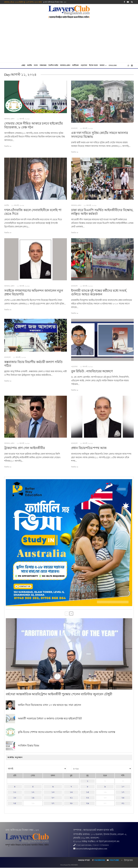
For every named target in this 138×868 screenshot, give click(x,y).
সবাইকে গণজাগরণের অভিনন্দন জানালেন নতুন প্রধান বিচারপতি (34, 292)
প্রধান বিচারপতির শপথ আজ (89, 448)
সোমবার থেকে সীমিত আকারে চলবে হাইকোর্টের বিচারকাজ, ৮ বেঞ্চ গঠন (34, 125)
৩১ (123, 803)
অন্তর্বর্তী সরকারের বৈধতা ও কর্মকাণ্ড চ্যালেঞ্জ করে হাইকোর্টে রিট (50, 720)
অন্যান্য (102, 65)
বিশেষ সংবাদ (93, 65)
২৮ (71, 803)
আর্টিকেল (75, 65)
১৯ (33, 798)
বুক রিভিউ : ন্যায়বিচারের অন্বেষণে (92, 371)
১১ (15, 792)
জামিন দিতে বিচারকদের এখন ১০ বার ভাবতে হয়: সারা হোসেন (49, 705)
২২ (88, 798)
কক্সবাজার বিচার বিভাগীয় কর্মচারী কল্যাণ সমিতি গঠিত (33, 364)
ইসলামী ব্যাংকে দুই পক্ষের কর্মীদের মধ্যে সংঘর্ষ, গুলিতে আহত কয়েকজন (99, 292)
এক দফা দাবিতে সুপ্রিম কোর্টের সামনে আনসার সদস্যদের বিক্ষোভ (100, 135)
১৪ (71, 792)
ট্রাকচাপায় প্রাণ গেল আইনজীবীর (25, 448)
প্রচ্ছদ (23, 65)
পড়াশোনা (84, 65)
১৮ (15, 798)
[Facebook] (124, 2)
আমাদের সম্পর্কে (84, 860)
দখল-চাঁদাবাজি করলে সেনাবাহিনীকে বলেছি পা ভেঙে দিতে (33, 212)
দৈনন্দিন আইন (53, 65)
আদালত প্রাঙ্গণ (65, 65)
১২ (33, 792)
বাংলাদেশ (74, 128)
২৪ (123, 798)
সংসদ (36, 65)
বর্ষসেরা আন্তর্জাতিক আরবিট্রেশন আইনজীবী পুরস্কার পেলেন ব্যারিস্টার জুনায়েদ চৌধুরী (59, 694)
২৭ (53, 803)
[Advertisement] (69, 41)
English (113, 65)
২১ (71, 798)
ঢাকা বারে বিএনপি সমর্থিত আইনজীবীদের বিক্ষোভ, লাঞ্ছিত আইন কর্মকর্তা (102, 212)
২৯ (88, 803)
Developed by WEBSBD (69, 865)
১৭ (123, 792)
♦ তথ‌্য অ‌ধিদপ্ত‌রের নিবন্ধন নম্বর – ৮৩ (55, 2)
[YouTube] (128, 2)
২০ (53, 798)
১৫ (88, 792)
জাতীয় (29, 65)
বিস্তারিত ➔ (8, 146)
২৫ (15, 803)
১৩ (53, 792)
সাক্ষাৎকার (43, 65)
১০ (123, 787)
